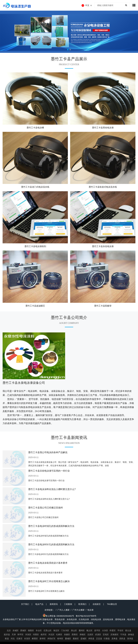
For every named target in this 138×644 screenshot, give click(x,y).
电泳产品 (39, 604)
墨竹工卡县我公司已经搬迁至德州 (46, 508)
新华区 (43, 639)
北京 (9, 630)
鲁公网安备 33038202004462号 (58, 616)
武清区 (98, 635)
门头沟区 (65, 630)
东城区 (16, 630)
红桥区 (59, 635)
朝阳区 (31, 630)
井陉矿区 (51, 639)
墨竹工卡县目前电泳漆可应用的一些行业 (49, 471)
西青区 (75, 635)
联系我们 (82, 604)
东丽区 (67, 635)
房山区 (74, 630)
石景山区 (48, 630)
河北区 (51, 635)
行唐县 (107, 639)
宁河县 (123, 635)
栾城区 (84, 639)
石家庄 (19, 639)
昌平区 (97, 630)
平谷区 (120, 630)
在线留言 (97, 604)
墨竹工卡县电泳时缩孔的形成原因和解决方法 (51, 526)
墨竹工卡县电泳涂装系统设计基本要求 (48, 563)
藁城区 (68, 639)
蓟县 (7, 639)
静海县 (131, 635)
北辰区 (90, 635)
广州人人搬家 (64, 610)
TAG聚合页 (112, 604)
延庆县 (7, 635)
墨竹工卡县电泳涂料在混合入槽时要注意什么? (52, 489)
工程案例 (68, 604)
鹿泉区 (76, 639)
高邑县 (122, 639)
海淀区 (56, 630)
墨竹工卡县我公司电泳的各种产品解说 (48, 452)
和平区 (20, 635)
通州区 (82, 630)
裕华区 (60, 639)
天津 (14, 635)
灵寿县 (115, 639)
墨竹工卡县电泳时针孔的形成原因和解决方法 (51, 544)
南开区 (44, 635)
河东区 (28, 635)
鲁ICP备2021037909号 (86, 616)
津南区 (83, 635)
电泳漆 (90, 610)
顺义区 (89, 630)
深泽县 (130, 639)
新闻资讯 (54, 604)
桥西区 (35, 639)
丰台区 (39, 630)
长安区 (27, 639)
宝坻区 (106, 635)
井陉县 (91, 639)
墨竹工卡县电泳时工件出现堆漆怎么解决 (49, 581)
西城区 (23, 630)
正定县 (99, 639)
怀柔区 (113, 630)
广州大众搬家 (79, 610)
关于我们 (25, 604)
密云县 (128, 630)
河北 (13, 639)
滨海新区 (115, 635)
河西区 (36, 635)
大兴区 (105, 630)
